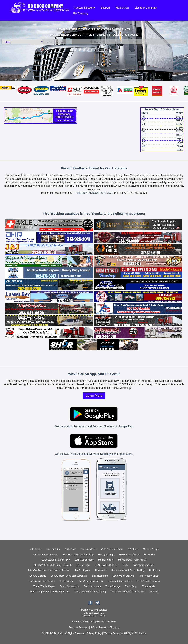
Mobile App (122, 8)
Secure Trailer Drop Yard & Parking (69, 576)
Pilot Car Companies (143, 565)
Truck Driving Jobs (70, 586)
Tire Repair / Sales (149, 576)
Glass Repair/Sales (129, 555)
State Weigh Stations (123, 576)
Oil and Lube (83, 565)
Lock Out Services (84, 560)
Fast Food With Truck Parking (78, 555)
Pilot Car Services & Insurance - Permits (49, 570)
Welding (154, 592)
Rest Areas (101, 570)
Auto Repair (36, 549)
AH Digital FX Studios (135, 633)
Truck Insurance (92, 586)
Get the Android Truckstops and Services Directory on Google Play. (94, 426)
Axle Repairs (53, 549)
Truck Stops (131, 586)
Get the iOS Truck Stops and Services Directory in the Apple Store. (94, 454)
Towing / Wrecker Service (42, 581)
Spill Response (100, 576)
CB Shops (133, 549)
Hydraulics (150, 555)
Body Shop (70, 549)
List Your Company (146, 8)
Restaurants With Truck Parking (128, 570)
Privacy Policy (94, 633)
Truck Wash (148, 586)
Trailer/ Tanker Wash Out (90, 581)
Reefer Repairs (83, 570)
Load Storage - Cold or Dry (56, 560)
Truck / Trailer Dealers (148, 581)
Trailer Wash (66, 581)
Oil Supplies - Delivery (106, 565)
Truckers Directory (84, 8)
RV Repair (155, 570)
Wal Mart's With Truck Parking (90, 592)
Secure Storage (38, 576)
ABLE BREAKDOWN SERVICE (94, 193)
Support (105, 8)
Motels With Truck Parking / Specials (53, 565)
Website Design (112, 633)
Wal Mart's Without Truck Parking (128, 592)
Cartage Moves (89, 549)
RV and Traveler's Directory (105, 627)
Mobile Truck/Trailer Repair (132, 560)
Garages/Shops (106, 555)
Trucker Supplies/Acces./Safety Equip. (50, 592)
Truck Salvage (113, 586)
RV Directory (81, 13)
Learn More (94, 395)
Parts (125, 565)
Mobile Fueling (106, 560)
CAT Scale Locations (112, 549)
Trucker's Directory (79, 627)
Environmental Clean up (45, 555)
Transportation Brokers (120, 581)
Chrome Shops (151, 549)
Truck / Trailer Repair (44, 586)
